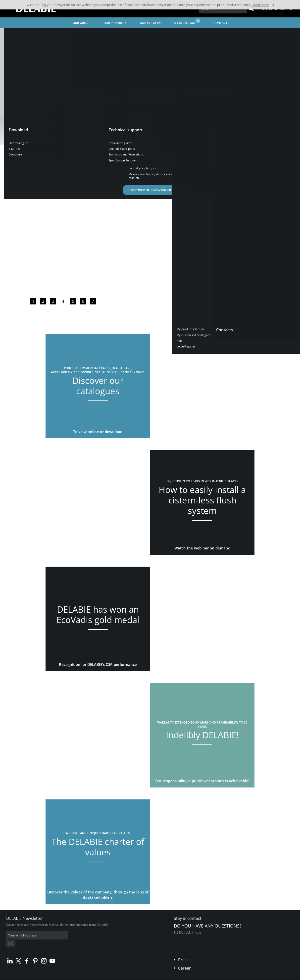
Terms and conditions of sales (42, 976)
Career (184, 961)
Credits (96, 976)
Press (183, 952)
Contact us (187, 932)
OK (85, 935)
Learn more (260, 5)
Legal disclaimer (76, 976)
